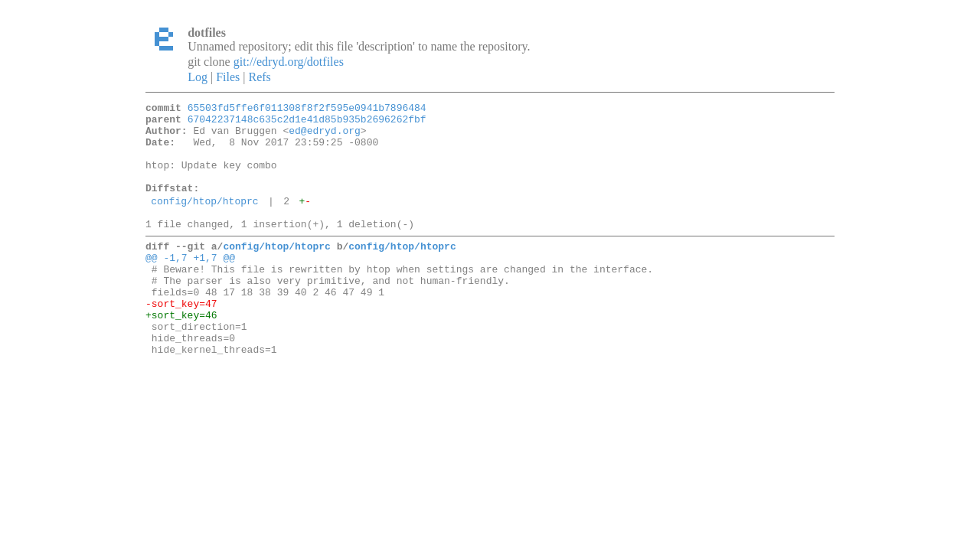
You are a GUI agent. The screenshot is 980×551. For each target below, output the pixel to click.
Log (198, 77)
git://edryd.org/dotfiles (289, 62)
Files (228, 77)
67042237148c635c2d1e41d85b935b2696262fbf (307, 123)
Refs (259, 77)
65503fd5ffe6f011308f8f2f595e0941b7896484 (307, 109)
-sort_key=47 (181, 340)
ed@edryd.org (325, 137)
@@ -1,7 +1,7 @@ (190, 285)
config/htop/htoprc (204, 221)
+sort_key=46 (181, 354)
